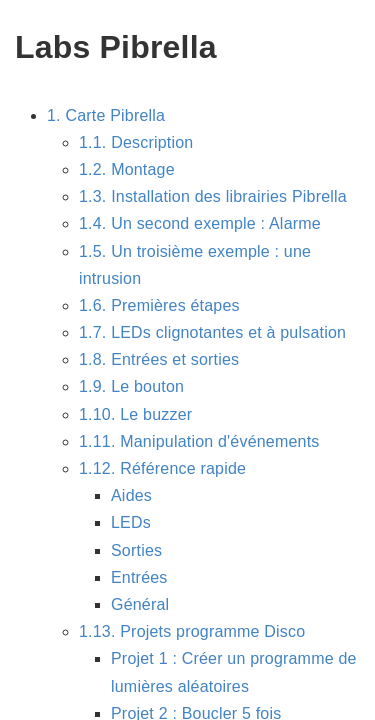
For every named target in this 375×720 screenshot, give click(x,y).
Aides (131, 495)
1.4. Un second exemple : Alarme (200, 223)
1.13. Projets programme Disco (192, 631)
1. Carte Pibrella (106, 115)
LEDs (131, 522)
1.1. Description (136, 142)
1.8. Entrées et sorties (159, 359)
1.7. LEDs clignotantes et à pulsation (212, 332)
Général (140, 604)
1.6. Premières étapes (159, 305)
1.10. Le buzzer (135, 414)
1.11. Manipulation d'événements (199, 441)
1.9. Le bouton (131, 386)
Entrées (139, 577)
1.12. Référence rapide (162, 468)
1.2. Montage (127, 169)
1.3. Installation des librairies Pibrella (213, 196)
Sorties (136, 550)
